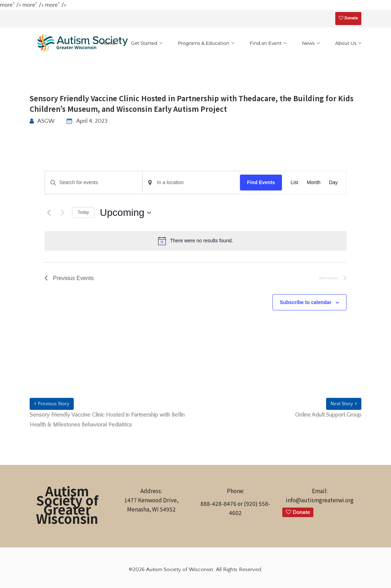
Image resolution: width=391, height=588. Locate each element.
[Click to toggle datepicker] (125, 213)
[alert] (195, 241)
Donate (348, 19)
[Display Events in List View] (294, 183)
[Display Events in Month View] (314, 183)
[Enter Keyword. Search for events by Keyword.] (94, 183)
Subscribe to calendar (306, 302)
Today (83, 212)
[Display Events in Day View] (333, 183)
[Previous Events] (49, 213)
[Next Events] (62, 213)
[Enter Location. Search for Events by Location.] (191, 183)
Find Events (261, 182)
